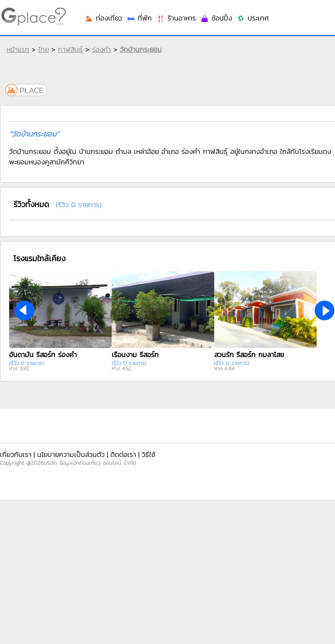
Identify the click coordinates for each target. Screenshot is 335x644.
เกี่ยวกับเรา (16, 454)
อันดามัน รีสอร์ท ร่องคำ (43, 354)
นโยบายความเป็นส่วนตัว (71, 454)
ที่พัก (139, 18)
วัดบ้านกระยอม (141, 49)
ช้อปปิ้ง (216, 18)
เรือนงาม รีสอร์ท (135, 354)
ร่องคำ (101, 49)
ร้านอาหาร (176, 18)
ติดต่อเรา (123, 454)
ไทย (44, 49)
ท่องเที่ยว (103, 18)
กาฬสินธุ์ (70, 49)
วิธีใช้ (149, 454)
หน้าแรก (18, 49)
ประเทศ (253, 18)
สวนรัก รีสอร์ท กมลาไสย (249, 354)
